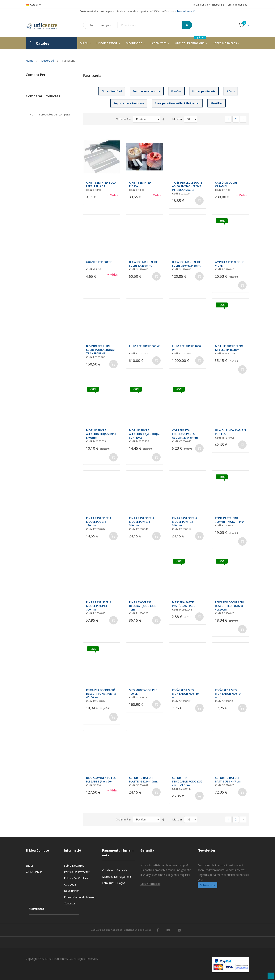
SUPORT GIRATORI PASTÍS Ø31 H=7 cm (228, 780)
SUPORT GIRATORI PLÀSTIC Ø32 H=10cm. (143, 780)
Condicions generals (115, 870)
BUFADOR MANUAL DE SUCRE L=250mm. (143, 264)
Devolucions (72, 891)
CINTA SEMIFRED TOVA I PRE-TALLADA (101, 184)
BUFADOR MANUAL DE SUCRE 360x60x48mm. (187, 264)
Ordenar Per (123, 119)
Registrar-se (217, 5)
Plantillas (216, 103)
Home (30, 61)
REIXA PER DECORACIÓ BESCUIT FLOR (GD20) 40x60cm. (230, 606)
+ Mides (112, 195)
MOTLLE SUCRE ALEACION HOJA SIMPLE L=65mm (101, 434)
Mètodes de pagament (117, 877)
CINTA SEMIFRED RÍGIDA (140, 184)
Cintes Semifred (112, 91)
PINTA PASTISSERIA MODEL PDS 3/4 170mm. (99, 522)
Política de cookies (76, 878)
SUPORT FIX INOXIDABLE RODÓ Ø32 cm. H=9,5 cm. (187, 781)
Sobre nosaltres (74, 866)
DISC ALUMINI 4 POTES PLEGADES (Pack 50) (101, 780)
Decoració (48, 61)
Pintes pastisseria (204, 91)
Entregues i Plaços (114, 883)
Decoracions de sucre (147, 91)
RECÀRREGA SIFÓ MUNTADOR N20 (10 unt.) (185, 694)
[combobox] (153, 25)
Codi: (89, 190)
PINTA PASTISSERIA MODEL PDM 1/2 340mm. (185, 522)
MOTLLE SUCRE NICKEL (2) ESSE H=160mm (230, 348)
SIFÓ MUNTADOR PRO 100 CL (143, 692)
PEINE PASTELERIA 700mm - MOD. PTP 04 (230, 520)
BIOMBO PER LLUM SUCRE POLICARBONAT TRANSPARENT (101, 350)
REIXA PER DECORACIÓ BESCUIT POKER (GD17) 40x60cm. (101, 694)
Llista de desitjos (238, 5)
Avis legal (70, 884)
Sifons (231, 91)
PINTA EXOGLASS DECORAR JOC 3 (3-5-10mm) (143, 606)
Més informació (186, 11)
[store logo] (45, 25)
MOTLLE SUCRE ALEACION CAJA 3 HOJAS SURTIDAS (145, 434)
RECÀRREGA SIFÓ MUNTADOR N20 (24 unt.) (228, 694)
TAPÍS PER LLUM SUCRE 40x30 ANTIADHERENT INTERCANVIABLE (187, 186)
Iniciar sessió (200, 5)
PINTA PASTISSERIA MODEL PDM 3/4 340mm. (142, 522)
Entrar (30, 866)
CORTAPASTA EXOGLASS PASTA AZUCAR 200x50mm (185, 434)
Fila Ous (176, 91)
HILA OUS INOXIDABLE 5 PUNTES (230, 432)
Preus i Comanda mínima (80, 897)
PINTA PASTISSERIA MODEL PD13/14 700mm (99, 606)
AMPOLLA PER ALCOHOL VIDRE (230, 264)
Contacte (70, 903)
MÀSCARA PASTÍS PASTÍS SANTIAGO (184, 604)
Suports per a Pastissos (129, 103)
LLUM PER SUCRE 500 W (144, 346)
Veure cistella (34, 872)
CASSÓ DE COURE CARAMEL (226, 184)
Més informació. (150, 884)
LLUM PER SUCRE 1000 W (186, 348)
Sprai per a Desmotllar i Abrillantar (177, 103)
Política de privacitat (77, 872)
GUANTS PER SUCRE (99, 262)
